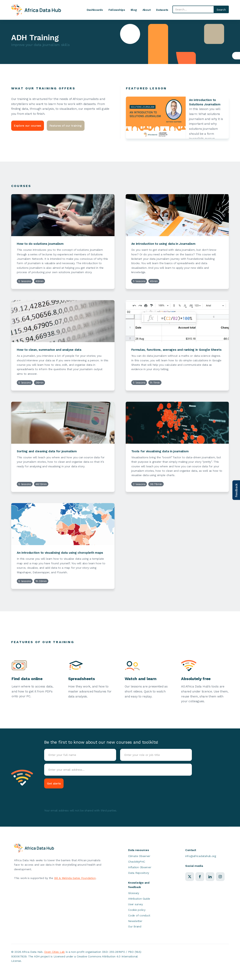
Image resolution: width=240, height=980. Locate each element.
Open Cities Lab (54, 952)
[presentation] (75, 799)
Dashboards (95, 10)
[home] (36, 10)
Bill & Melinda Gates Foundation (75, 878)
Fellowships (117, 10)
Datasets (162, 10)
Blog (134, 10)
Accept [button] (172, 965)
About (147, 10)
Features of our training (66, 126)
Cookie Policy (34, 969)
